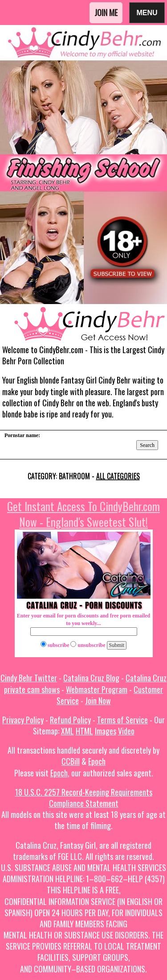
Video (126, 731)
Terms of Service (122, 720)
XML (67, 731)
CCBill (71, 761)
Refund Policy (70, 720)
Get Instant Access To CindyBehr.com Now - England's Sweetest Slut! (83, 514)
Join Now (98, 701)
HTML (84, 731)
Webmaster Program (97, 689)
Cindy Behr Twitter (29, 678)
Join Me (106, 13)
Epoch (97, 761)
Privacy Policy (23, 720)
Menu (147, 12)
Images (106, 731)
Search (147, 445)
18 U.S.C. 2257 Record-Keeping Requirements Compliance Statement (84, 798)
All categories (118, 476)
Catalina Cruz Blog (91, 678)
